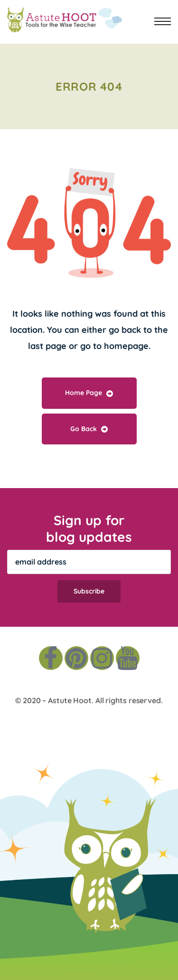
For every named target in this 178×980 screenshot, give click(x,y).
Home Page (89, 393)
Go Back (89, 429)
